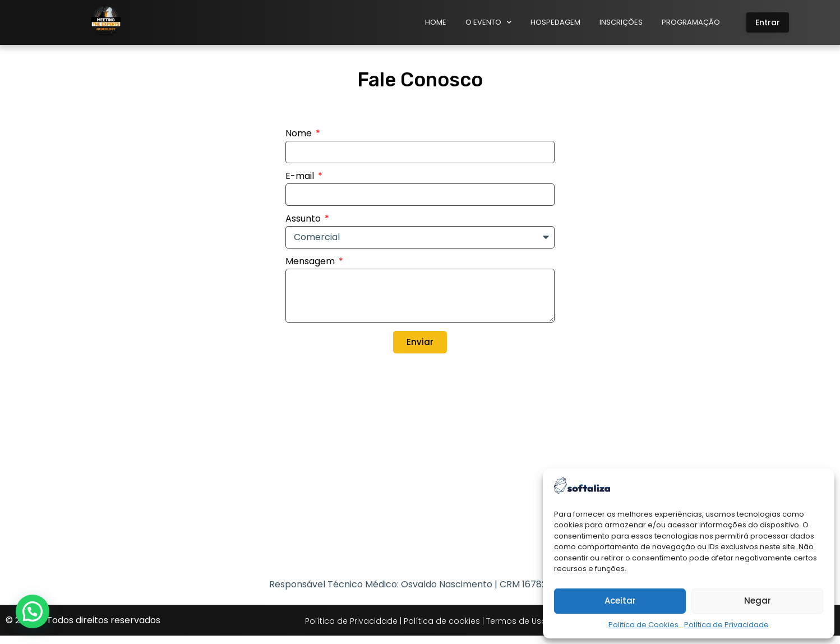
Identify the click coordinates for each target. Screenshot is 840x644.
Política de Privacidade (726, 625)
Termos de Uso (516, 630)
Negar (758, 601)
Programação (691, 22)
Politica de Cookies (643, 625)
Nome (300, 143)
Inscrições (621, 22)
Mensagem (311, 271)
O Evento (488, 22)
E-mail (301, 185)
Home (436, 22)
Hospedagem (555, 22)
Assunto (304, 228)
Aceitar (620, 601)
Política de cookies (442, 630)
